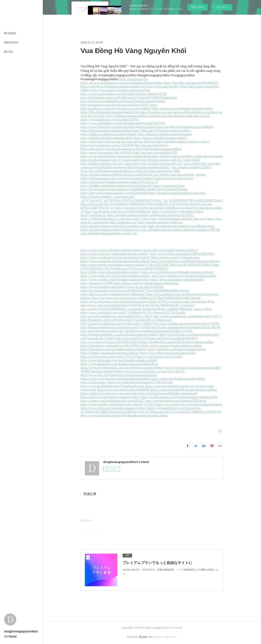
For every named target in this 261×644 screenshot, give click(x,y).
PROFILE (11, 42)
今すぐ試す (197, 7)
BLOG (9, 52)
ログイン (222, 7)
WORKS (10, 33)
